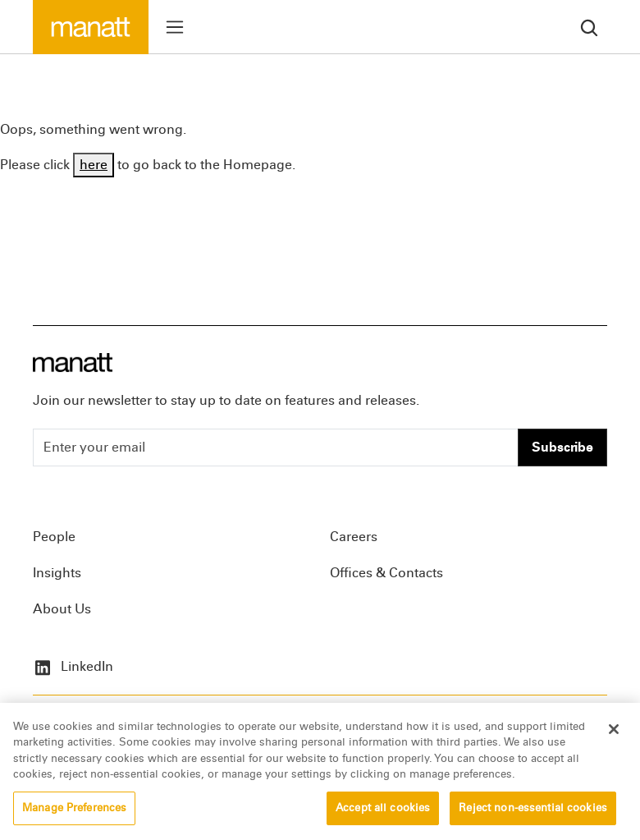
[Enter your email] (276, 448)
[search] (589, 27)
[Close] (614, 736)
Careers (354, 537)
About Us (62, 609)
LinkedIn (73, 666)
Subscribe (562, 447)
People (54, 537)
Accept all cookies (383, 815)
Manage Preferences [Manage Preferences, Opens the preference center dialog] (74, 815)
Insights (57, 573)
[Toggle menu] (175, 27)
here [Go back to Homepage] (94, 165)
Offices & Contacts (386, 573)
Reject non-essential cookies (533, 815)
